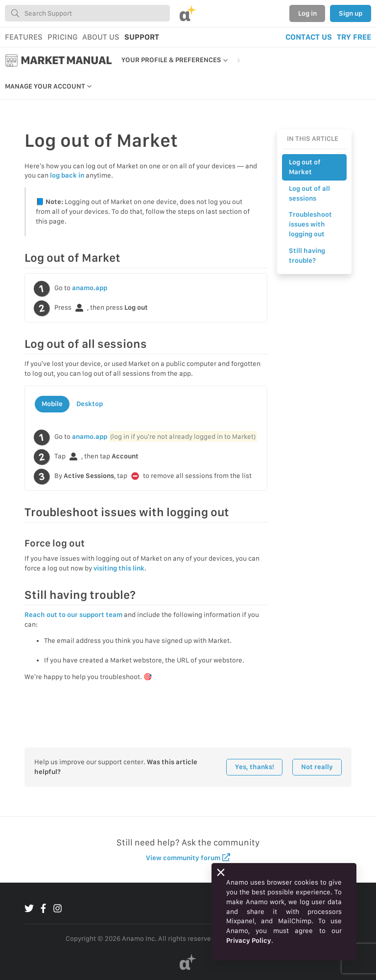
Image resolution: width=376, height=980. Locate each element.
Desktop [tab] (90, 404)
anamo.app (90, 288)
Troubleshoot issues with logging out (310, 224)
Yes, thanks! (255, 767)
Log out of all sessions (309, 193)
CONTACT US (309, 37)
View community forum (188, 857)
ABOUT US (101, 37)
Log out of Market (305, 167)
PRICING (62, 37)
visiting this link (119, 568)
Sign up (351, 13)
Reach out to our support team (73, 615)
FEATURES (24, 37)
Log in (307, 13)
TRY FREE (354, 37)
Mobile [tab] (52, 404)
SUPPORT (142, 37)
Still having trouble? (307, 255)
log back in (67, 175)
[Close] (221, 872)
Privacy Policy (249, 940)
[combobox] (87, 13)
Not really (317, 767)
